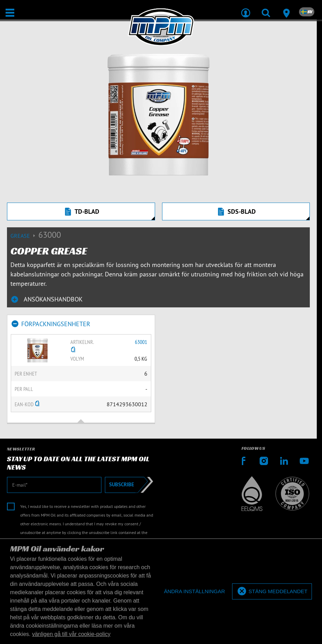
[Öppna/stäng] (10, 13)
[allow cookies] (272, 592)
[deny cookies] (194, 592)
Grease (24, 236)
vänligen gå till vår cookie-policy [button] (71, 634)
